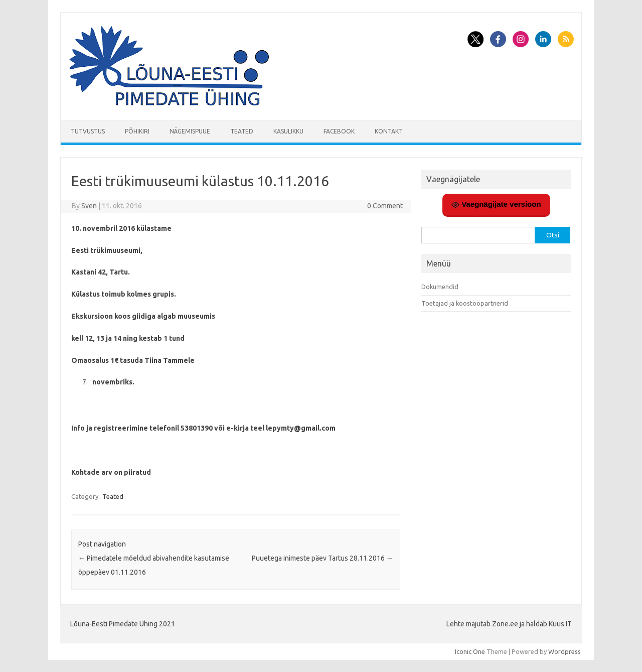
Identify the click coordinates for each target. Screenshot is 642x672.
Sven (89, 206)
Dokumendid (440, 287)
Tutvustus (88, 131)
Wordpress (565, 651)
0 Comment (385, 206)
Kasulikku (288, 131)
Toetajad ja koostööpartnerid (465, 303)
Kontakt (389, 131)
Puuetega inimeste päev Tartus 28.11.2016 (323, 558)
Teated (242, 131)
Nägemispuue (190, 131)
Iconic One (470, 651)
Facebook (339, 131)
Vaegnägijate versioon (496, 204)
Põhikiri (137, 131)
